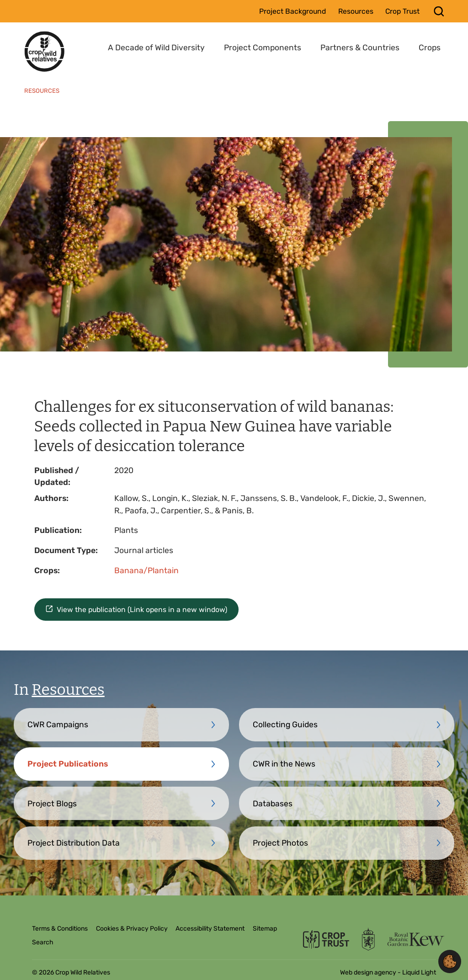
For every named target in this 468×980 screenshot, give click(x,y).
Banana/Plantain (146, 570)
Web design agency (369, 972)
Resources (68, 690)
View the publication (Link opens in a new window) (142, 610)
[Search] (439, 11)
